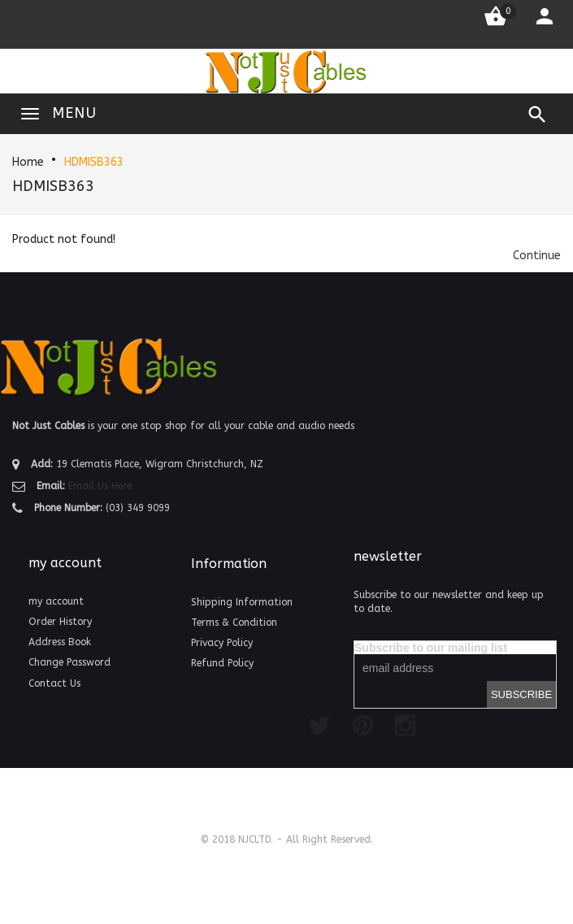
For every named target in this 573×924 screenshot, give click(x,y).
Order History (60, 622)
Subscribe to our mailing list (431, 648)
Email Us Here (100, 486)
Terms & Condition (234, 623)
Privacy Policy (222, 643)
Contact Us (54, 683)
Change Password (69, 662)
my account (56, 601)
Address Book (60, 642)
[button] (537, 256)
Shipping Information (242, 602)
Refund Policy (222, 663)
